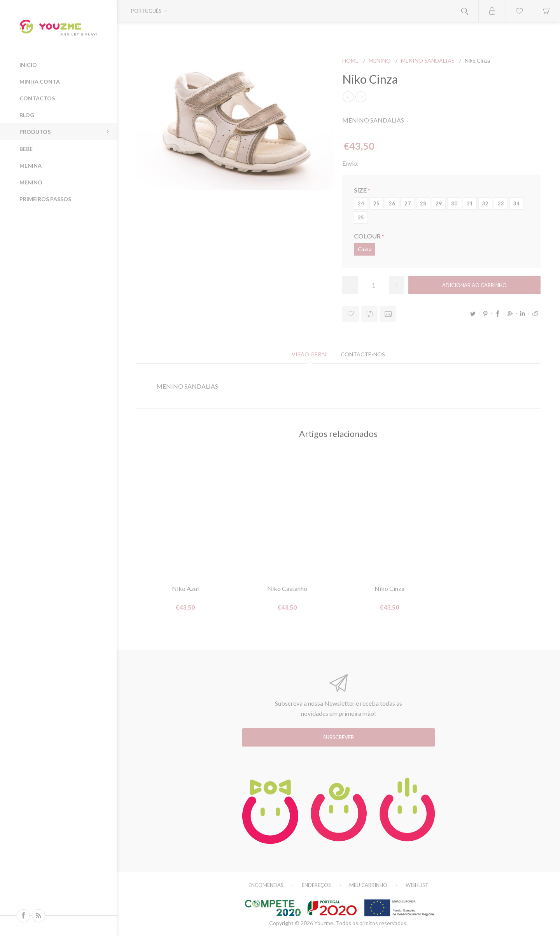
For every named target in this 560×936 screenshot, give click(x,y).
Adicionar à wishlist (351, 314)
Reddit (535, 314)
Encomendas (266, 885)
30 (454, 203)
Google (510, 314)
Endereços (316, 885)
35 (361, 217)
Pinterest (485, 314)
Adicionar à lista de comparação (369, 314)
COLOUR (368, 236)
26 (392, 203)
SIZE (361, 190)
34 (516, 203)
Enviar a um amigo (388, 314)
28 (423, 203)
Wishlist (417, 885)
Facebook (498, 314)
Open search (465, 11)
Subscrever (339, 737)
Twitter (473, 314)
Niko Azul (185, 588)
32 (485, 203)
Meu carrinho (368, 885)
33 (501, 203)
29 (439, 203)
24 (361, 203)
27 (408, 203)
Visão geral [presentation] (310, 354)
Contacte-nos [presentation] (363, 354)
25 (376, 203)
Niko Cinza (389, 588)
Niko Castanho (287, 588)
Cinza (365, 249)
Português (146, 11)
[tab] (310, 354)
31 (470, 203)
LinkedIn (523, 314)
